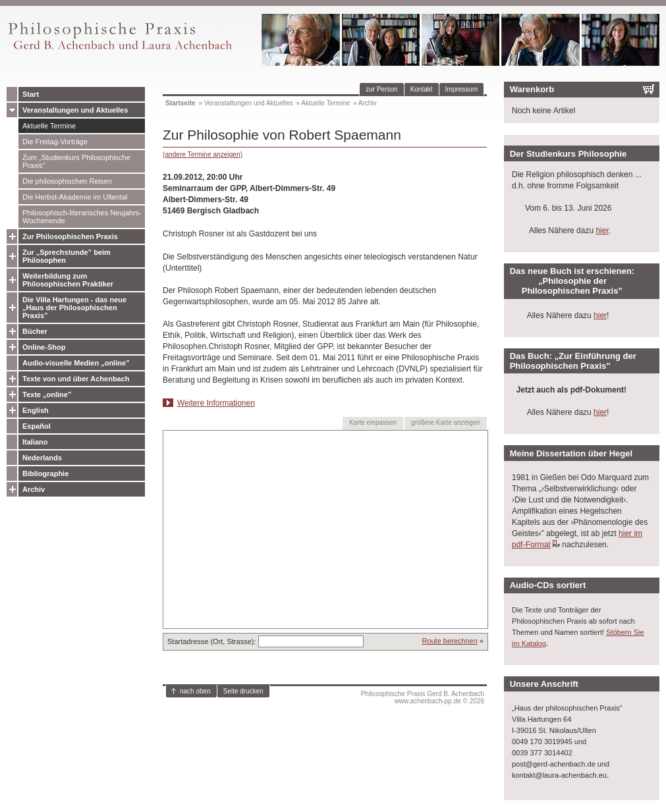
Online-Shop (44, 347)
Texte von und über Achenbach (76, 379)
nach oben (195, 691)
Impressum (461, 89)
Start (31, 94)
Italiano (35, 442)
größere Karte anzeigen (446, 422)
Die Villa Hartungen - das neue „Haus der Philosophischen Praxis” (74, 308)
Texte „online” (47, 394)
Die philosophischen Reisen (67, 181)
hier (602, 230)
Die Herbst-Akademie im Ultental (75, 197)
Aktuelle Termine (49, 126)
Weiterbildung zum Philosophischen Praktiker (68, 280)
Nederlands (42, 458)
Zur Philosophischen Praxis (70, 236)
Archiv (34, 489)
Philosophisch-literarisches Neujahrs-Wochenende (82, 217)
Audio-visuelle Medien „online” (76, 363)
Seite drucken (243, 691)
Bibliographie (45, 474)
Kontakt (422, 89)
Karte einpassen (373, 422)
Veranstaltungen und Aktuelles (75, 110)
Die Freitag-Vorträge (55, 142)
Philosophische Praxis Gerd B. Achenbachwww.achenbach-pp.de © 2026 (423, 697)
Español (37, 426)
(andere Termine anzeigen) (203, 154)
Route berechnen (449, 641)
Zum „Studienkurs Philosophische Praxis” (76, 161)
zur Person (381, 89)
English (36, 410)
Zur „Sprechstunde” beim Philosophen (67, 256)
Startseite (180, 103)
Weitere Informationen (216, 403)
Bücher (35, 331)
